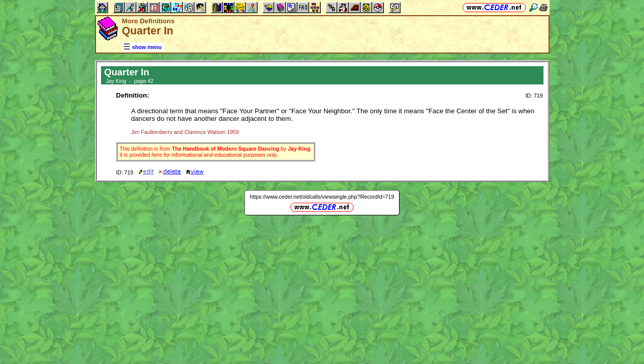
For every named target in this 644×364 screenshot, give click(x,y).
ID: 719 (534, 96)
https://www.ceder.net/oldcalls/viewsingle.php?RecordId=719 (322, 197)
